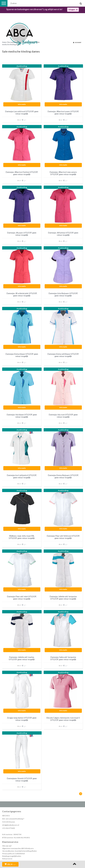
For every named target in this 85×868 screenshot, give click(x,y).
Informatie (22, 104)
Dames (33, 42)
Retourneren (7, 859)
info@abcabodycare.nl (11, 825)
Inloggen (73, 9)
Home (4, 42)
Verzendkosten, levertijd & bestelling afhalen (20, 851)
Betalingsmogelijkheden (12, 856)
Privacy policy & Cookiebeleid (13, 854)
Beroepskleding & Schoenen (18, 42)
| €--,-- (10, 864)
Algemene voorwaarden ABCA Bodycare (18, 848)
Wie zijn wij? (7, 846)
